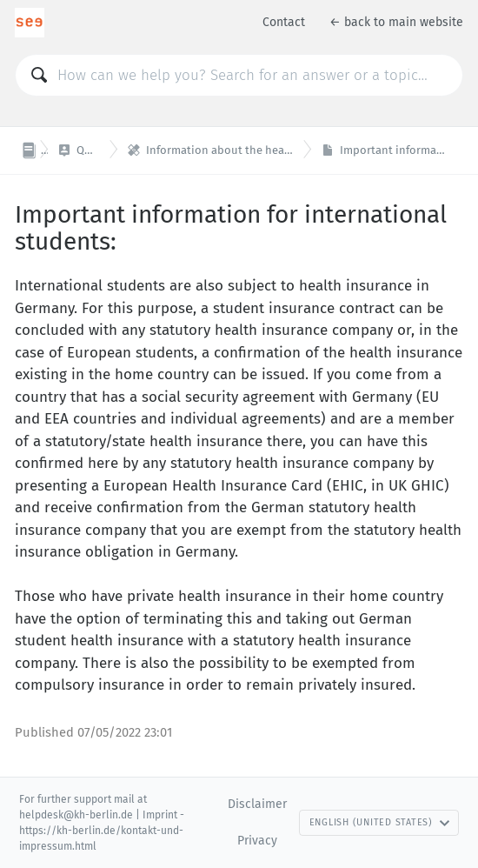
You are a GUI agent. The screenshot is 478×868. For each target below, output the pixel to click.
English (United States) (380, 822)
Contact (284, 22)
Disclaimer (257, 804)
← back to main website (396, 22)
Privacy (257, 841)
